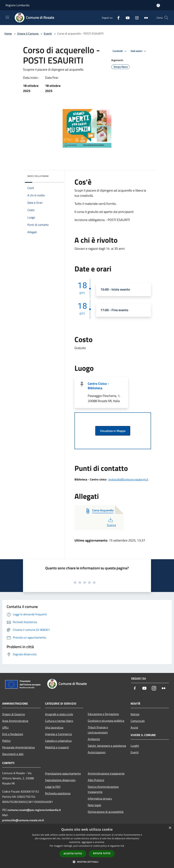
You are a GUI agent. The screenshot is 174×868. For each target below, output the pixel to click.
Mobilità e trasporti (57, 747)
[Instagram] (135, 18)
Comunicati (138, 721)
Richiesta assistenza (58, 793)
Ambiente (94, 739)
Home (8, 33)
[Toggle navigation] (7, 17)
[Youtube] (126, 18)
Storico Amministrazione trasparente (103, 789)
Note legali (94, 805)
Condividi (120, 51)
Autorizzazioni (97, 752)
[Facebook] (117, 18)
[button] (87, 862)
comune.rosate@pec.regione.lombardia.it (34, 810)
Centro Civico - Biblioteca (98, 386)
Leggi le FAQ (53, 787)
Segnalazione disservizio (60, 780)
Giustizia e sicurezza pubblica (106, 721)
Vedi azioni (139, 51)
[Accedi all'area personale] (158, 5)
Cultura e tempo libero (59, 721)
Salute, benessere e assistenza (107, 746)
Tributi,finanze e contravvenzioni (98, 730)
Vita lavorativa (54, 727)
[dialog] (87, 846)
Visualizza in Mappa (113, 431)
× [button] (170, 828)
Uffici (5, 727)
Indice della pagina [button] (38, 176)
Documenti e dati (13, 754)
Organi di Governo (14, 714)
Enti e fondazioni (13, 734)
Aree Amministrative (15, 721)
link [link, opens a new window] (122, 846)
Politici (6, 741)
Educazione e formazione (103, 714)
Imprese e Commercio (58, 734)
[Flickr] (145, 18)
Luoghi (135, 746)
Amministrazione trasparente (106, 773)
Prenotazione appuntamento (63, 773)
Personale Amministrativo (18, 747)
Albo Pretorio (96, 780)
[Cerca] (166, 18)
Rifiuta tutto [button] (102, 853)
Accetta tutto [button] (73, 854)
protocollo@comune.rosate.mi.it (128, 479)
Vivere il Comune (28, 33)
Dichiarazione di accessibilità (106, 812)
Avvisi (134, 727)
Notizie (135, 714)
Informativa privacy (100, 798)
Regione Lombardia (17, 5)
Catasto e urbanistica (58, 741)
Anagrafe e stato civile (59, 714)
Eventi (48, 33)
